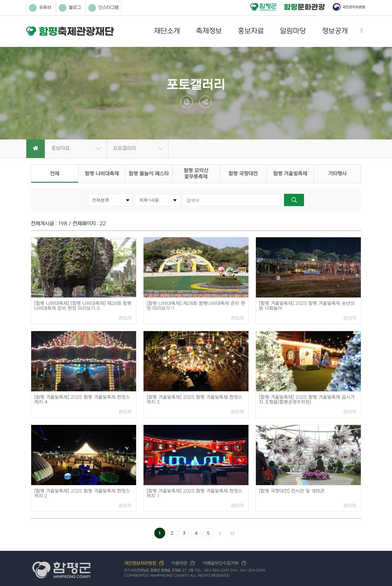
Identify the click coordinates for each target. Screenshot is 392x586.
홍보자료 (251, 31)
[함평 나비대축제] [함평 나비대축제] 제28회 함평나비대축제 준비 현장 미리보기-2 (83, 306)
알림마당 (293, 31)
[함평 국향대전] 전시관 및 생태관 (292, 491)
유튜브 (40, 8)
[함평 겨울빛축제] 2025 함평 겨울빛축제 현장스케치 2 (82, 494)
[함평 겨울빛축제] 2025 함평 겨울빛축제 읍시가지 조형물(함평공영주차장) (307, 400)
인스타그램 (103, 8)
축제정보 (209, 31)
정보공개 (335, 31)
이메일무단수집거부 (221, 563)
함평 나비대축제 (102, 174)
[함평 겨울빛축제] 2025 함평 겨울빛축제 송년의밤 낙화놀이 (307, 306)
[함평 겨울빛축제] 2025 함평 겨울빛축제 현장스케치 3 (194, 400)
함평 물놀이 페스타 (149, 174)
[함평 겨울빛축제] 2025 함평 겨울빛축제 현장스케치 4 (82, 400)
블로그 (70, 8)
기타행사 (337, 174)
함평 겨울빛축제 (290, 174)
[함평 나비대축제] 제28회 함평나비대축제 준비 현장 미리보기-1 (196, 306)
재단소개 (167, 31)
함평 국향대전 (243, 174)
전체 (55, 174)
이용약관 (179, 563)
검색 (294, 200)
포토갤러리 (125, 148)
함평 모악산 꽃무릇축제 (196, 174)
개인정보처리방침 (140, 563)
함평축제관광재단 (70, 31)
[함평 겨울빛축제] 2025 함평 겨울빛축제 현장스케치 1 (194, 494)
